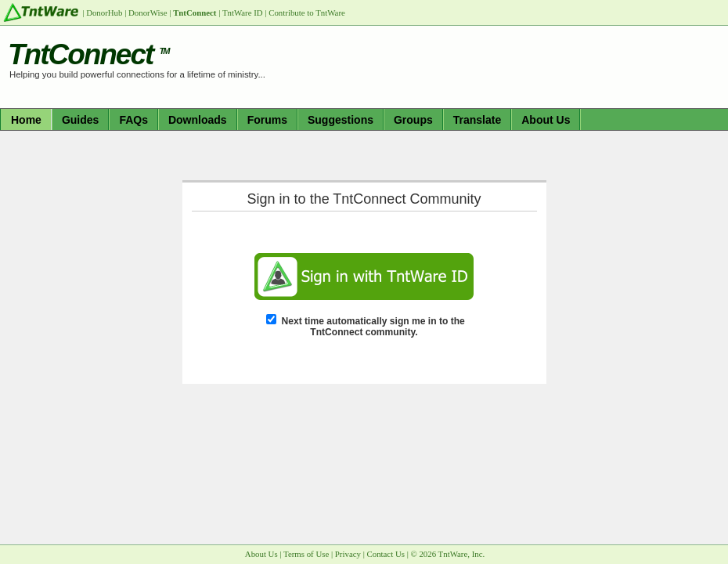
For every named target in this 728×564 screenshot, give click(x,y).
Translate (477, 120)
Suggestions (341, 120)
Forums (267, 120)
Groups (413, 120)
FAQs (133, 120)
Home (26, 120)
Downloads (198, 120)
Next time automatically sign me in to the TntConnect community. (373, 327)
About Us (546, 120)
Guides (80, 120)
